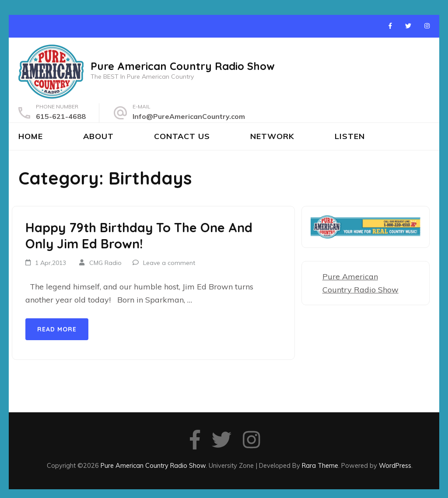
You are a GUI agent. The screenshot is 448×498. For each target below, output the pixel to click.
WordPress (395, 465)
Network (272, 136)
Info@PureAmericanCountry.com (189, 116)
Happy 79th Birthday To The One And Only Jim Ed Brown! (139, 236)
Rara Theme (320, 465)
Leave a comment (169, 263)
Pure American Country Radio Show (183, 66)
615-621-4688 (61, 116)
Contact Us (182, 136)
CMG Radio (105, 263)
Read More (57, 329)
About (98, 136)
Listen (350, 136)
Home (31, 136)
